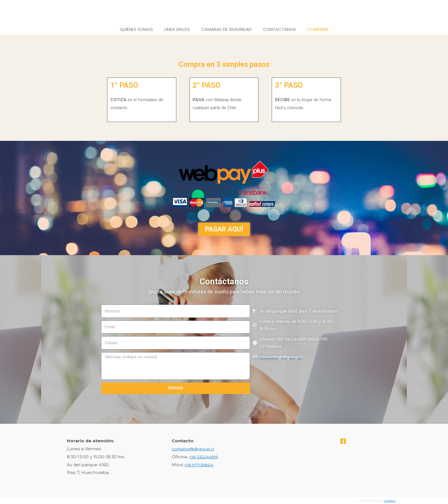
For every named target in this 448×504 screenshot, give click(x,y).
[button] (224, 229)
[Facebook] (343, 441)
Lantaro (390, 501)
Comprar (318, 29)
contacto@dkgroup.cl (196, 449)
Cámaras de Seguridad (226, 29)
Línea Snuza (177, 29)
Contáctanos (280, 29)
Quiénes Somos (136, 29)
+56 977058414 (201, 465)
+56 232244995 (205, 457)
